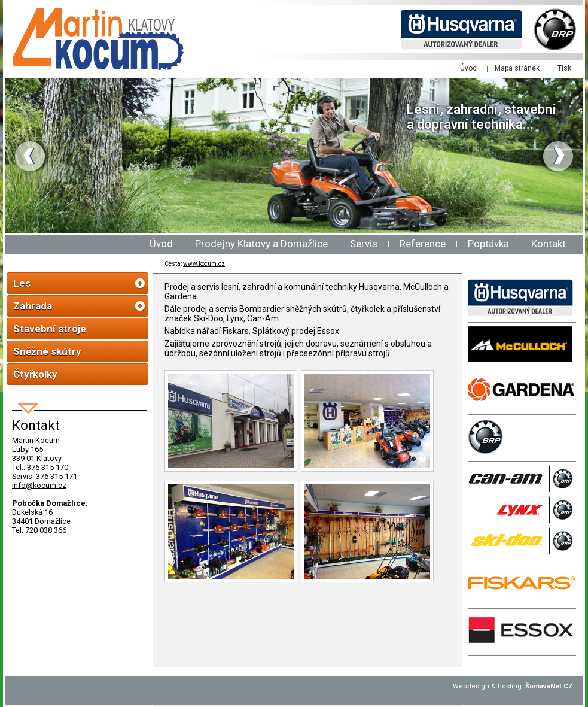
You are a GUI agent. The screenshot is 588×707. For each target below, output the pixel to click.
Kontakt (549, 244)
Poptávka (488, 244)
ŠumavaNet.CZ (549, 686)
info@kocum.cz (39, 485)
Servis (364, 244)
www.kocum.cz (204, 264)
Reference (423, 244)
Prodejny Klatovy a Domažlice (261, 244)
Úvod (161, 244)
